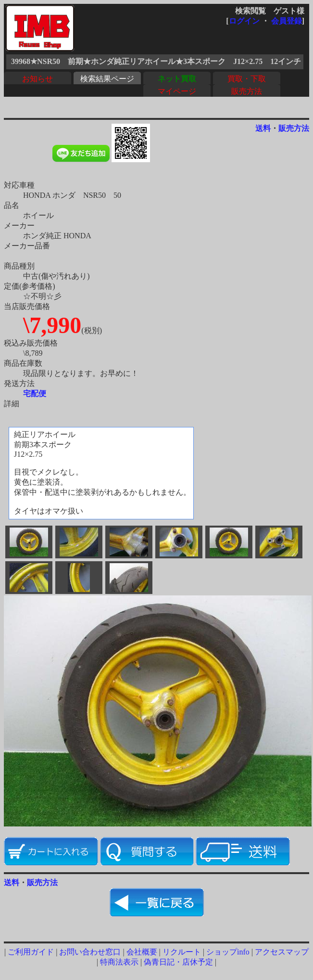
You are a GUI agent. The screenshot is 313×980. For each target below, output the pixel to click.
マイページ (177, 91)
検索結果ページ (107, 79)
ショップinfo (228, 952)
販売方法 (247, 91)
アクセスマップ (282, 952)
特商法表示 (119, 962)
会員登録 (287, 21)
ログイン (244, 21)
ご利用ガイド (31, 952)
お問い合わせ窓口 (90, 952)
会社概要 (142, 952)
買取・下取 (247, 79)
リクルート (182, 952)
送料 (263, 128)
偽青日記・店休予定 (178, 962)
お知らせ (38, 79)
